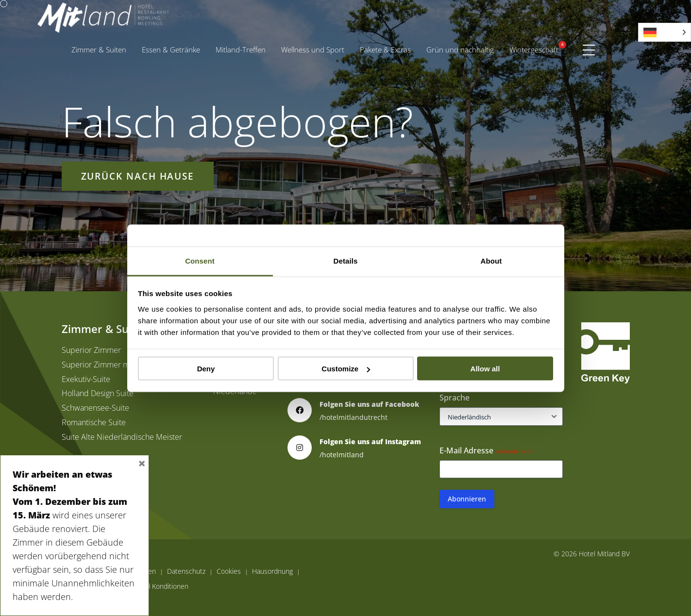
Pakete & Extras (389, 48)
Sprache (455, 398)
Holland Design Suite (98, 393)
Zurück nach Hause (138, 176)
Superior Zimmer (91, 350)
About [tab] (491, 260)
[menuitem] (99, 50)
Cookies (229, 571)
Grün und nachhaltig (460, 50)
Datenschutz (186, 571)
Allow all (485, 369)
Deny (206, 369)
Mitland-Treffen (241, 50)
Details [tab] (346, 260)
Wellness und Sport (313, 50)
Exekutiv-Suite (86, 379)
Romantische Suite (94, 422)
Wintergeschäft (534, 50)
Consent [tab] (200, 260)
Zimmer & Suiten (99, 50)
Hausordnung (272, 571)
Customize (346, 369)
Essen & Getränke (171, 50)
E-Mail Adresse (486, 450)
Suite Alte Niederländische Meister (122, 437)
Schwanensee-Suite (95, 408)
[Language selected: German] (665, 32)
